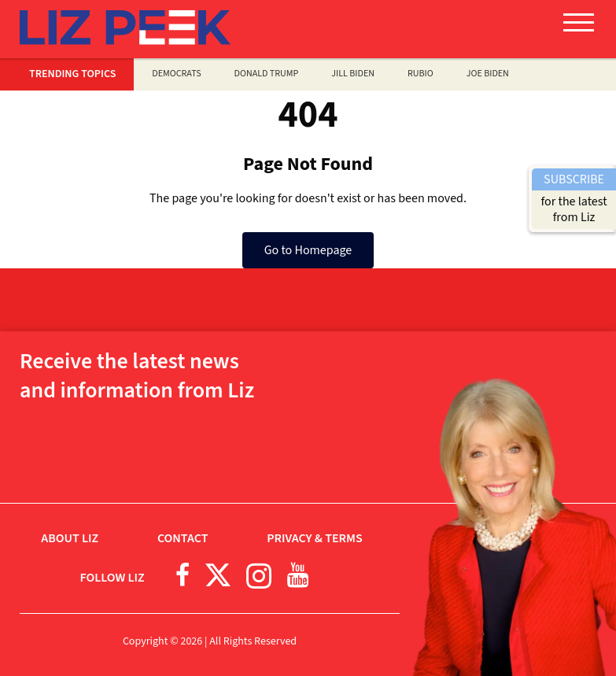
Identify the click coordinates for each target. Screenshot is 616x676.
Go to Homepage (308, 250)
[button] (579, 28)
